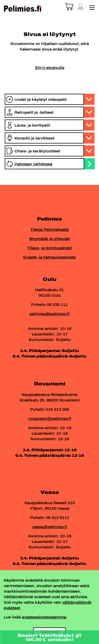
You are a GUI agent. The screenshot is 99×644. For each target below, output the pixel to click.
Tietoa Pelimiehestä (49, 230)
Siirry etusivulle (50, 68)
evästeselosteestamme (44, 617)
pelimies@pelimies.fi (49, 314)
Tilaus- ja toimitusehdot (49, 248)
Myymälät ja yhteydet (50, 239)
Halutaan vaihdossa (33, 164)
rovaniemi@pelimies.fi (50, 419)
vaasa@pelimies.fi (49, 527)
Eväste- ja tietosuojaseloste (49, 257)
